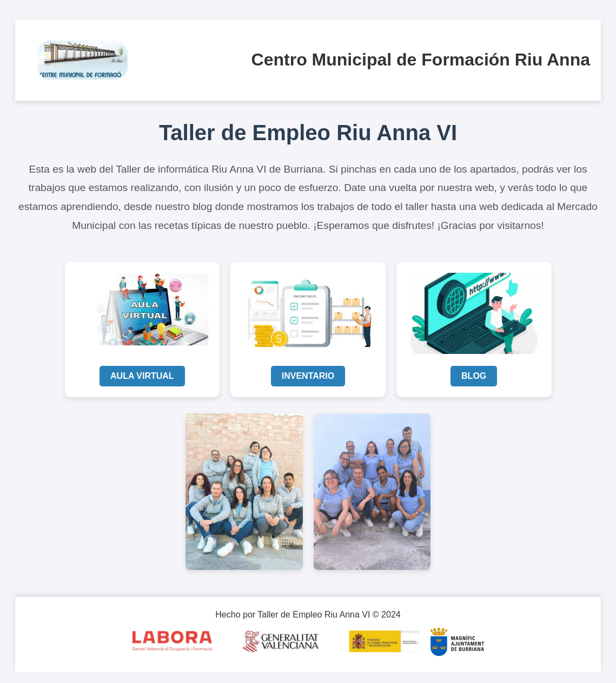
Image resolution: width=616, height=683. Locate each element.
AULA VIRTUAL (142, 376)
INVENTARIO (308, 376)
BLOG (474, 376)
